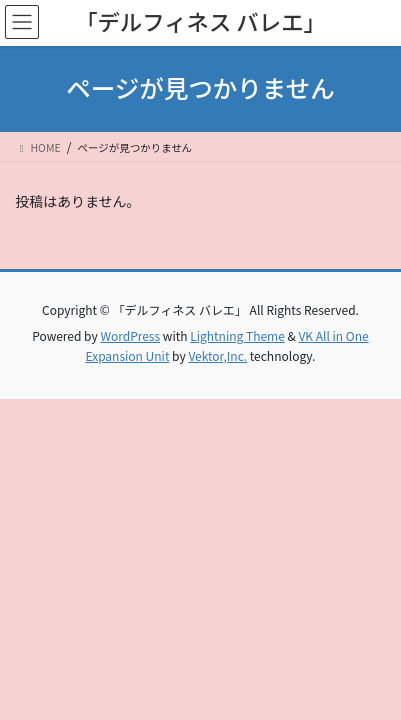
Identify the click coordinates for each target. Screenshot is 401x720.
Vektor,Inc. (217, 355)
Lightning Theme (237, 335)
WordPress (130, 335)
